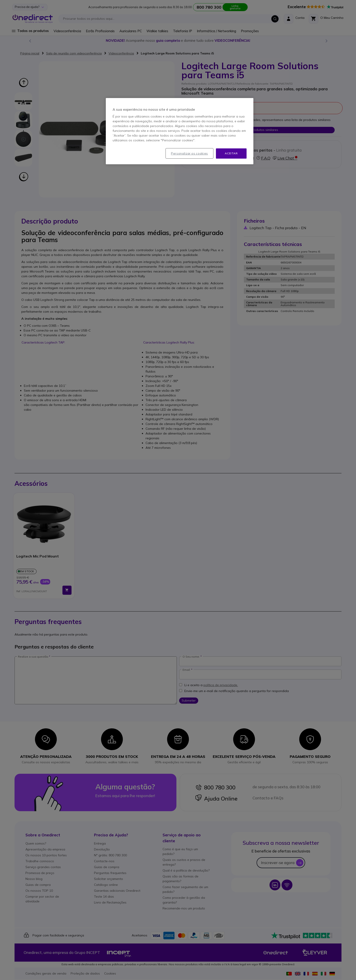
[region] (180, 131)
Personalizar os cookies (189, 153)
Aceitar (231, 153)
